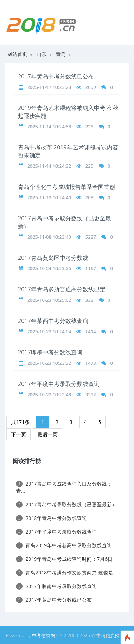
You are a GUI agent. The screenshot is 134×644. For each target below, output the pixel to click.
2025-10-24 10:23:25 (49, 268)
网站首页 (17, 54)
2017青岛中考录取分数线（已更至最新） (66, 504)
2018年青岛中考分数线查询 (51, 518)
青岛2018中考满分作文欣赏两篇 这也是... (67, 573)
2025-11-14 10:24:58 (49, 127)
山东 (41, 54)
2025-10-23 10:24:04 (49, 331)
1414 (91, 331)
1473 (91, 363)
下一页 (19, 434)
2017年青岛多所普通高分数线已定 (62, 289)
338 (89, 300)
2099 (91, 87)
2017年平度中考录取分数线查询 (59, 384)
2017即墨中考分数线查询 (50, 352)
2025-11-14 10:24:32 (49, 166)
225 (89, 166)
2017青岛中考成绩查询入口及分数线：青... (64, 487)
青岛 (61, 54)
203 (89, 197)
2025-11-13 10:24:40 (49, 197)
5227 (91, 237)
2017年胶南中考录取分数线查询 (56, 586)
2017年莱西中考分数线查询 (53, 321)
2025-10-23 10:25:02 (49, 300)
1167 (91, 268)
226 (89, 127)
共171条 (20, 422)
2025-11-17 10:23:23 (49, 87)
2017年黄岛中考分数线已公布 (56, 76)
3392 (91, 395)
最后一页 (48, 434)
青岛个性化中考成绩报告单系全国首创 (66, 187)
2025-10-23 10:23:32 (49, 363)
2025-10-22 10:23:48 (49, 395)
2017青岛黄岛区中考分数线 (53, 258)
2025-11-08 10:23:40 (49, 237)
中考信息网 (43, 635)
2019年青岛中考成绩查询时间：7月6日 (64, 559)
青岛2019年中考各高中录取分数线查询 (64, 545)
